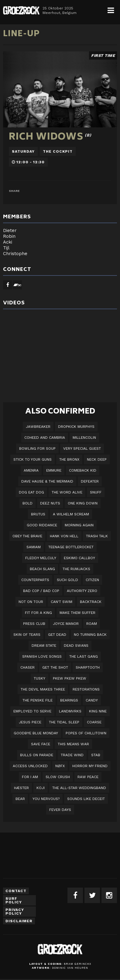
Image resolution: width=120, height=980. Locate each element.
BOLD (27, 503)
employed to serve (32, 711)
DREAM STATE (44, 646)
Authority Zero (82, 591)
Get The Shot (55, 667)
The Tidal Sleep (64, 722)
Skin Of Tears (27, 635)
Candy (92, 700)
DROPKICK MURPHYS (76, 427)
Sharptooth (88, 667)
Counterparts (35, 580)
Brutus (38, 514)
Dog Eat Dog (31, 492)
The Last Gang (84, 656)
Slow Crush (58, 777)
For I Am (30, 777)
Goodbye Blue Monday (36, 733)
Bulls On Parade (37, 755)
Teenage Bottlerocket (71, 547)
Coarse (94, 722)
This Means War (73, 744)
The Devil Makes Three (43, 689)
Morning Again (79, 525)
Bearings (69, 700)
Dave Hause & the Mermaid (47, 481)
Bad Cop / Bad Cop (41, 591)
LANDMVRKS (70, 711)
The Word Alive (67, 492)
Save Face (41, 744)
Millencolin (84, 438)
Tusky (39, 678)
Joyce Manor (66, 624)
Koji (41, 788)
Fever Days (60, 810)
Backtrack (91, 602)
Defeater (90, 481)
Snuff (96, 492)
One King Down (83, 503)
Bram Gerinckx (77, 964)
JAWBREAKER (38, 427)
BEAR (20, 799)
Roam (92, 624)
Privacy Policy (15, 912)
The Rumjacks (76, 569)
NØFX (60, 766)
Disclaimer (19, 921)
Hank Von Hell (64, 536)
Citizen (92, 580)
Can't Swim (62, 602)
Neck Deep (97, 459)
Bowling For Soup (37, 448)
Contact (16, 891)
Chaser (27, 667)
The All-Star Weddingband (79, 788)
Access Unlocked (30, 766)
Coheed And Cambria (45, 438)
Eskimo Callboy (79, 558)
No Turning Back (90, 635)
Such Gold (67, 580)
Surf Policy (14, 900)
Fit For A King (38, 613)
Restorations (86, 689)
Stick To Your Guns (33, 459)
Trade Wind (72, 755)
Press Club (34, 624)
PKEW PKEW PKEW (70, 678)
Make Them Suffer (77, 613)
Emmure (54, 470)
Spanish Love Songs (42, 656)
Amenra (31, 470)
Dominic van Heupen (70, 968)
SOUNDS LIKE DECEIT (86, 799)
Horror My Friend (90, 766)
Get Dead (57, 635)
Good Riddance (42, 525)
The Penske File (38, 700)
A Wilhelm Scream (71, 514)
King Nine (98, 711)
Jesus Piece (30, 722)
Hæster (21, 788)
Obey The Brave (27, 536)
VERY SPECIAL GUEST (82, 448)
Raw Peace (88, 777)
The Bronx (69, 459)
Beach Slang (42, 569)
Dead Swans (76, 646)
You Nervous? (46, 799)
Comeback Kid (83, 470)
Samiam (34, 547)
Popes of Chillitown (86, 733)
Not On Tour (31, 602)
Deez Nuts (50, 503)
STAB (96, 755)
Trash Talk (97, 536)
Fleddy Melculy (41, 558)
